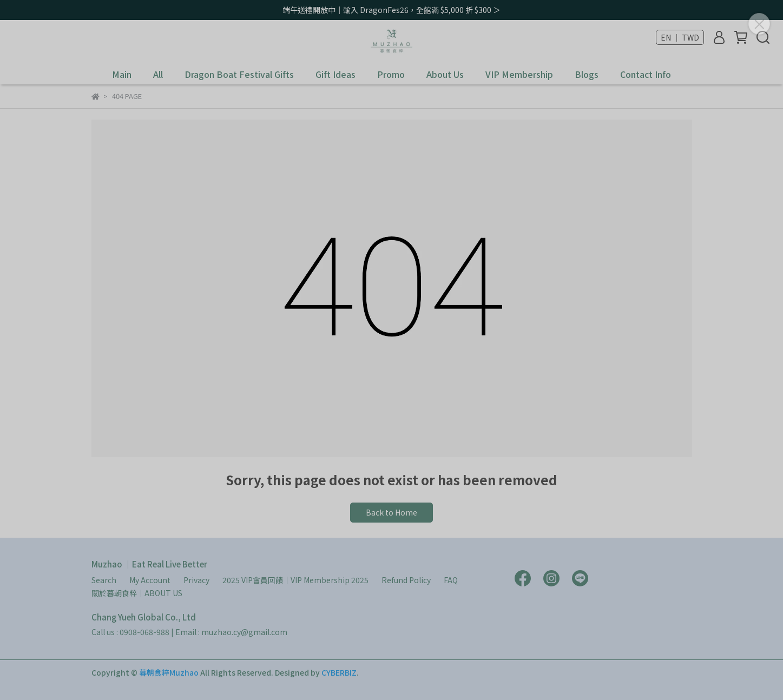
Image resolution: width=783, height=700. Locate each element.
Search (104, 580)
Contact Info (646, 74)
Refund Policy (406, 580)
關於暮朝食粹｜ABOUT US (137, 593)
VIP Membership (519, 74)
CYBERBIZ (339, 672)
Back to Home (392, 512)
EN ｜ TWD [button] (680, 37)
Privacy (196, 580)
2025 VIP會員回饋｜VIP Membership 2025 (295, 580)
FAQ (451, 580)
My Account (150, 580)
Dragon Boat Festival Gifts (239, 74)
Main (122, 74)
